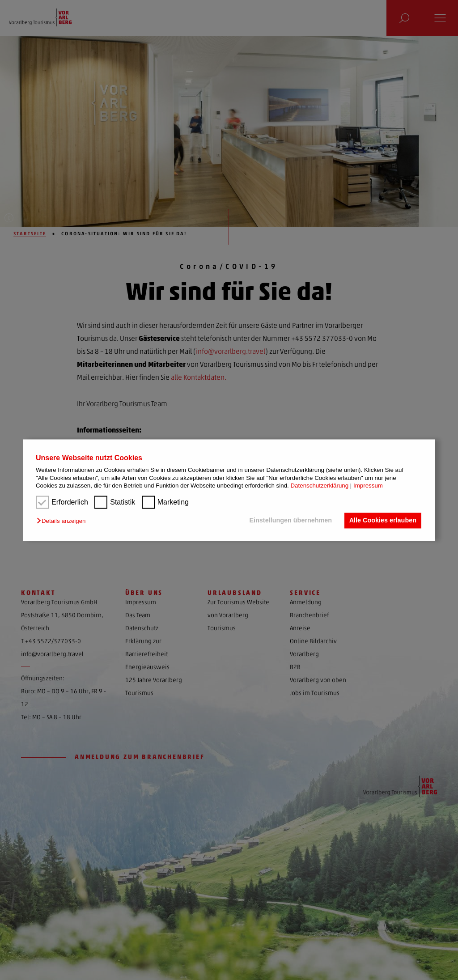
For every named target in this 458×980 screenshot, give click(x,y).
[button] (63, 521)
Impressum (368, 486)
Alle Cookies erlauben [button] (382, 521)
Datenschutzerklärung (319, 486)
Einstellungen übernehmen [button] (290, 521)
